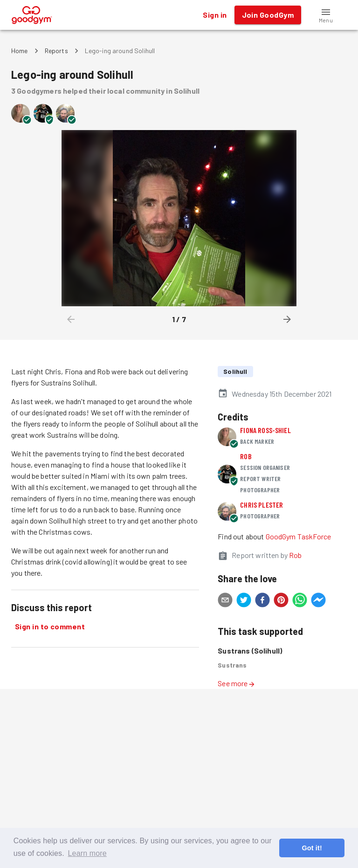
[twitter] (244, 601)
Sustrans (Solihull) (250, 651)
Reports (56, 51)
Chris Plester (262, 505)
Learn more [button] (87, 853)
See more (236, 683)
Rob (246, 456)
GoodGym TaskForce (299, 536)
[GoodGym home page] (32, 14)
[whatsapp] (300, 601)
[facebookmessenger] (318, 601)
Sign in (215, 15)
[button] (326, 15)
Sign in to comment (50, 627)
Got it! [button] (312, 848)
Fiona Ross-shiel (265, 430)
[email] (225, 601)
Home (20, 51)
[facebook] (262, 601)
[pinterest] (281, 601)
